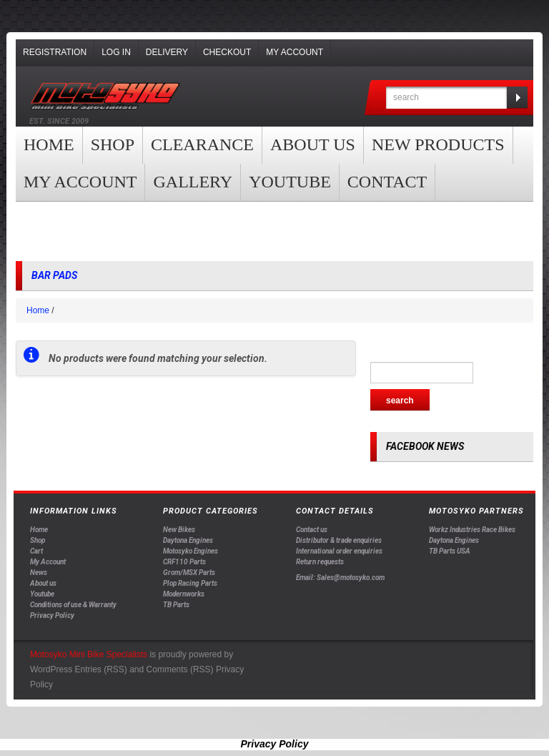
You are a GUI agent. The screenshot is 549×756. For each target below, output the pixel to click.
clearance (202, 144)
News (39, 573)
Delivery (167, 52)
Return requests (320, 562)
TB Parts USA (450, 551)
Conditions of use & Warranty (73, 605)
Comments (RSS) (180, 669)
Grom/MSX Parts (189, 573)
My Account (295, 52)
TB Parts (176, 605)
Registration (55, 52)
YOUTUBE (290, 182)
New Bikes (179, 530)
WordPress (51, 669)
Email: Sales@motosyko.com (340, 578)
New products (438, 144)
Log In (116, 52)
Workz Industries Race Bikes (472, 530)
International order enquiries (339, 551)
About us (313, 144)
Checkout (227, 52)
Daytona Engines (188, 540)
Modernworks (184, 594)
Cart (36, 551)
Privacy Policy (52, 615)
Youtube (42, 594)
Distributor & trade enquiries (339, 540)
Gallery (193, 182)
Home (49, 144)
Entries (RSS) (100, 669)
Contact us (312, 530)
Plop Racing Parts (190, 583)
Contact (387, 182)
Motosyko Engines (191, 551)
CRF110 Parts (184, 562)
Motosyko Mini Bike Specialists (89, 654)
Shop (113, 144)
